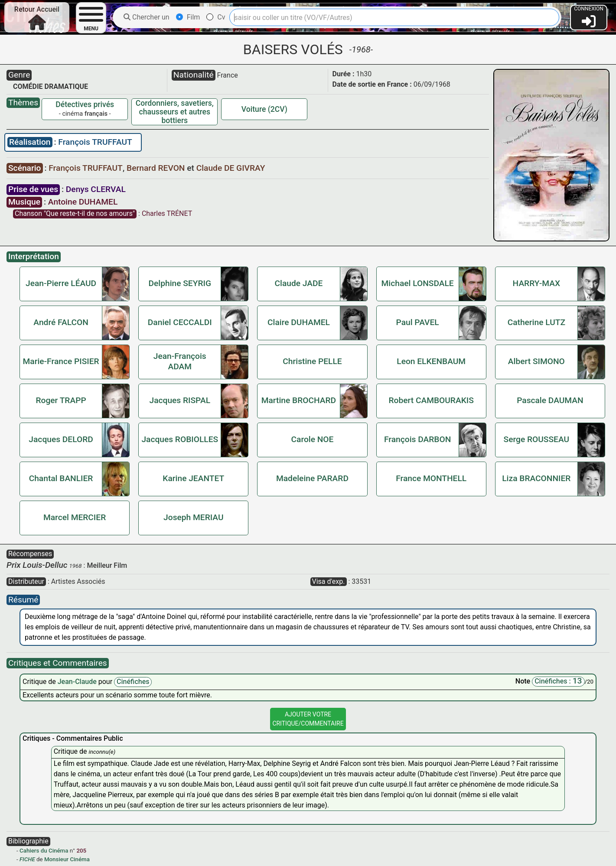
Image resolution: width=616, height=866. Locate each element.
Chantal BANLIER (61, 478)
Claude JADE (299, 283)
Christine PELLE (312, 361)
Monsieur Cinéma (67, 859)
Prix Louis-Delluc (37, 565)
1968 (76, 566)
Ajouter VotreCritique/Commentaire (308, 719)
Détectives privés (85, 104)
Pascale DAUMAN (550, 400)
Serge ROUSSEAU (536, 439)
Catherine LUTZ (536, 322)
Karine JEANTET (193, 478)
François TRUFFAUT (95, 142)
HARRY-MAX (536, 283)
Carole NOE (313, 439)
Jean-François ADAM (180, 361)
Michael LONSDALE (418, 283)
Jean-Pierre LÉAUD (61, 283)
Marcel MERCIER (75, 517)
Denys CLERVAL (96, 189)
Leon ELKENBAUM (431, 361)
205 (81, 851)
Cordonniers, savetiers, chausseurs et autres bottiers (175, 112)
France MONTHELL (431, 478)
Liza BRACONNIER (536, 478)
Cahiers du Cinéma (44, 851)
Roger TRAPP (61, 400)
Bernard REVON (157, 168)
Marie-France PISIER (61, 361)
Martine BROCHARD (299, 400)
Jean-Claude (78, 682)
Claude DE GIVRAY (231, 168)
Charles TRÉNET (167, 213)
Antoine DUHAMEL (83, 202)
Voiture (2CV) (264, 109)
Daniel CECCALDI (180, 322)
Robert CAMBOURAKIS (431, 400)
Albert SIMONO (536, 361)
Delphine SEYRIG (180, 283)
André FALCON (61, 322)
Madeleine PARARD (312, 478)
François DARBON (417, 439)
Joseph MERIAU (193, 517)
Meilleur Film (107, 565)
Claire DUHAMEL (299, 322)
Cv (216, 17)
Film (188, 17)
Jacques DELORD (61, 439)
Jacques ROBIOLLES (180, 439)
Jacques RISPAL (180, 400)
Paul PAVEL (418, 322)
